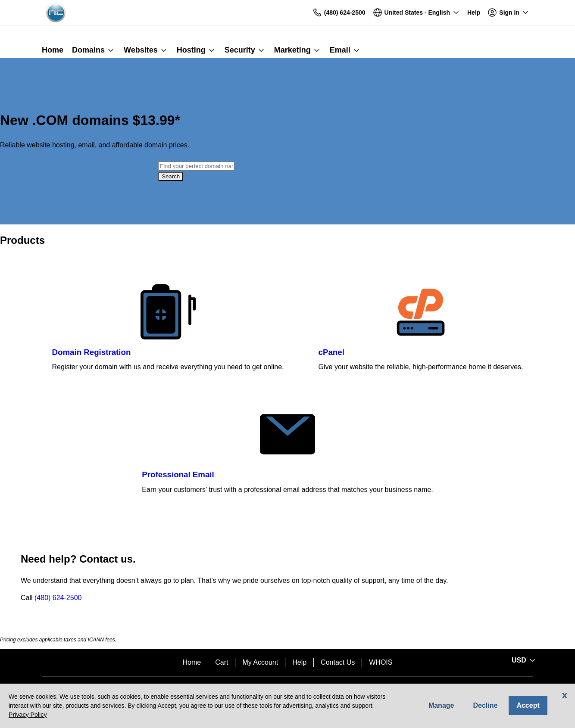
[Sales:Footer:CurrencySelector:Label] (522, 660)
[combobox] (196, 166)
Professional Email (178, 474)
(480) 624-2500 (58, 598)
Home (192, 662)
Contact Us (338, 662)
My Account (260, 662)
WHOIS (381, 662)
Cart (222, 662)
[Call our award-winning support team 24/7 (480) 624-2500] (474, 13)
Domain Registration (92, 352)
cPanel (331, 352)
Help (299, 662)
